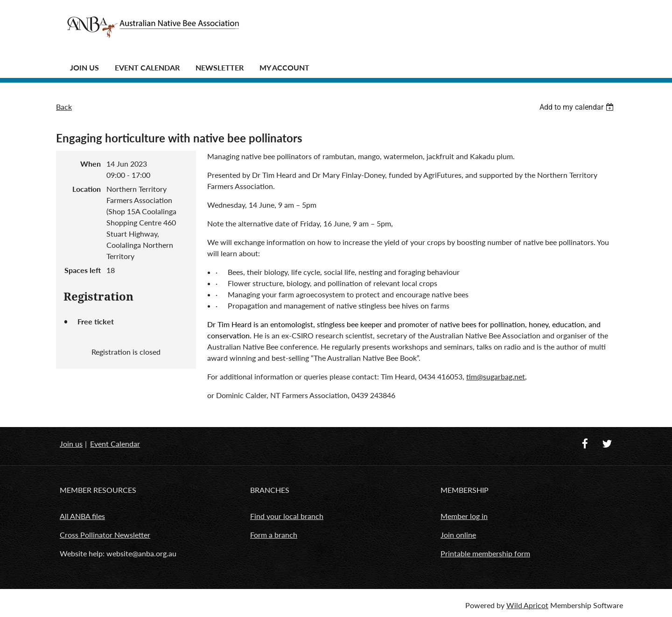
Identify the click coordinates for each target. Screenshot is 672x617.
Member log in (464, 516)
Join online (458, 535)
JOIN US (84, 67)
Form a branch (274, 535)
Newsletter (220, 67)
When (91, 164)
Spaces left (83, 270)
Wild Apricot (527, 605)
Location (87, 189)
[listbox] (578, 107)
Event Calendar (147, 67)
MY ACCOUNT (284, 67)
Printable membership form (485, 553)
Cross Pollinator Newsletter (105, 535)
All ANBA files (82, 516)
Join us (71, 444)
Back (64, 107)
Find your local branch (287, 516)
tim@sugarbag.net (496, 376)
